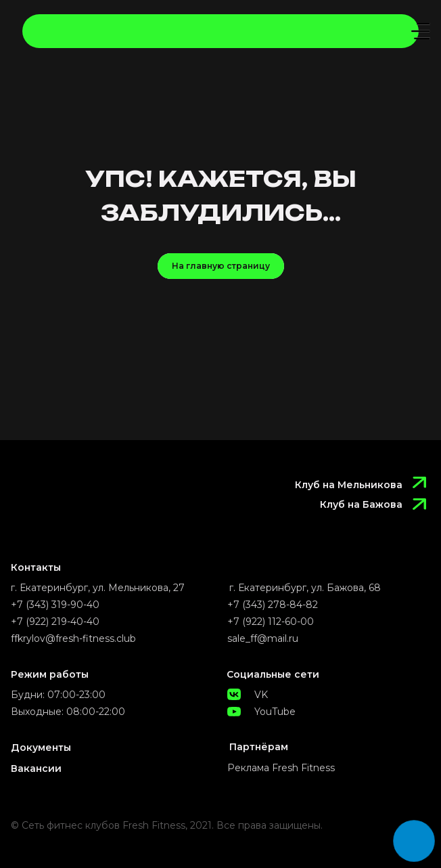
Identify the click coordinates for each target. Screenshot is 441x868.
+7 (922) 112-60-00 (271, 622)
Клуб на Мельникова (349, 485)
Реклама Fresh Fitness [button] (281, 768)
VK (261, 695)
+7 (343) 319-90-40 (55, 605)
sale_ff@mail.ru (263, 638)
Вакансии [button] (36, 768)
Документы (41, 747)
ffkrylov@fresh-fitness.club (73, 638)
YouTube (275, 712)
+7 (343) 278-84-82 (273, 605)
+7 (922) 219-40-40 (55, 622)
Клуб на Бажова (361, 504)
